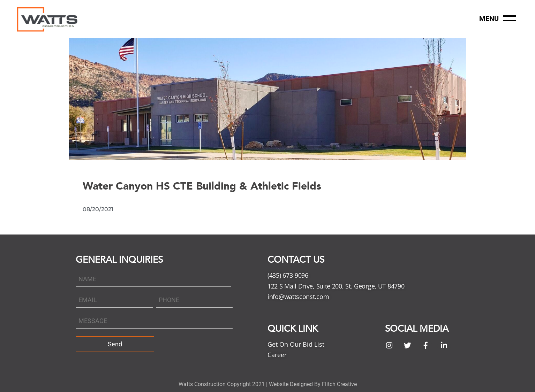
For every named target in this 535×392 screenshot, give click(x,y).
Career (277, 355)
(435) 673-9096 (288, 275)
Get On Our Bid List (296, 344)
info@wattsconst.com (298, 297)
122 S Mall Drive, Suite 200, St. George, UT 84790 (336, 286)
